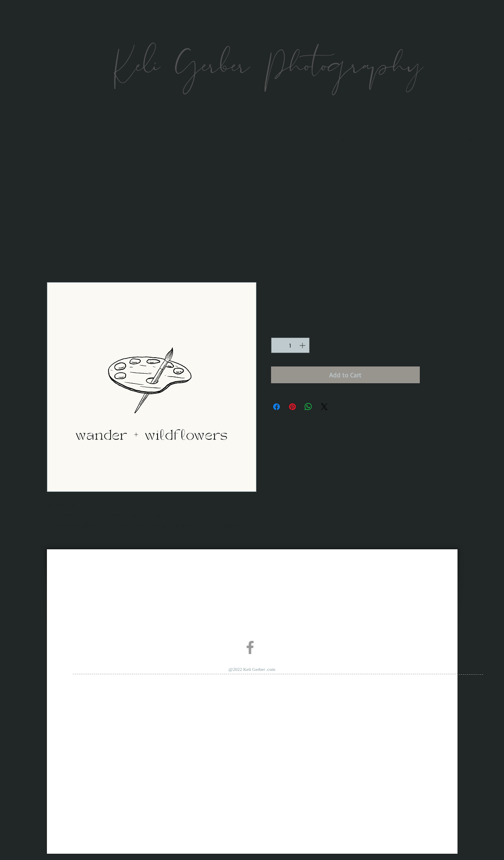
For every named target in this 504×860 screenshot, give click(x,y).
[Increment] (303, 345)
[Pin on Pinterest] (292, 407)
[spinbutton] (290, 345)
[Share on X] (324, 407)
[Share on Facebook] (277, 407)
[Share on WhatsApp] (308, 407)
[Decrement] (278, 345)
